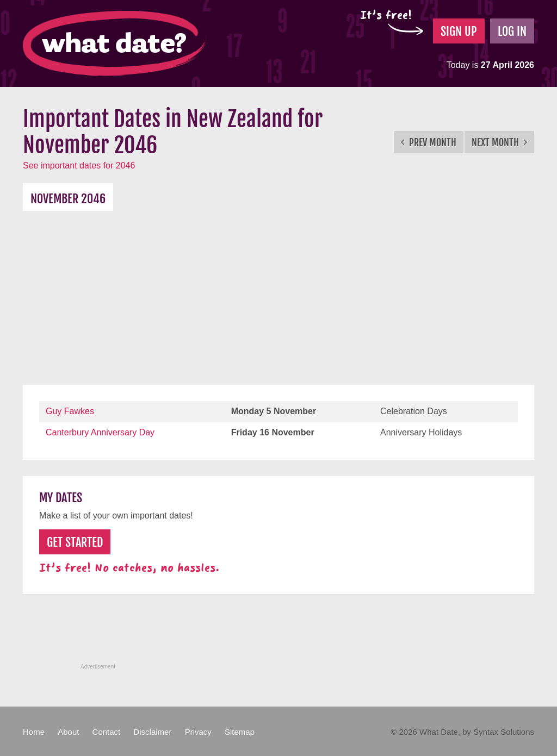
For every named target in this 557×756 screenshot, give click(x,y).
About (68, 732)
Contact (107, 732)
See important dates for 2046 (79, 165)
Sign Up (459, 31)
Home (34, 732)
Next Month (499, 142)
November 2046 (68, 199)
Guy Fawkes (70, 411)
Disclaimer (152, 732)
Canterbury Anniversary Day (100, 432)
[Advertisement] (278, 292)
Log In (512, 31)
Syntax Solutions (504, 732)
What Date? (115, 43)
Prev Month (429, 142)
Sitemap (240, 732)
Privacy (198, 732)
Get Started (75, 542)
